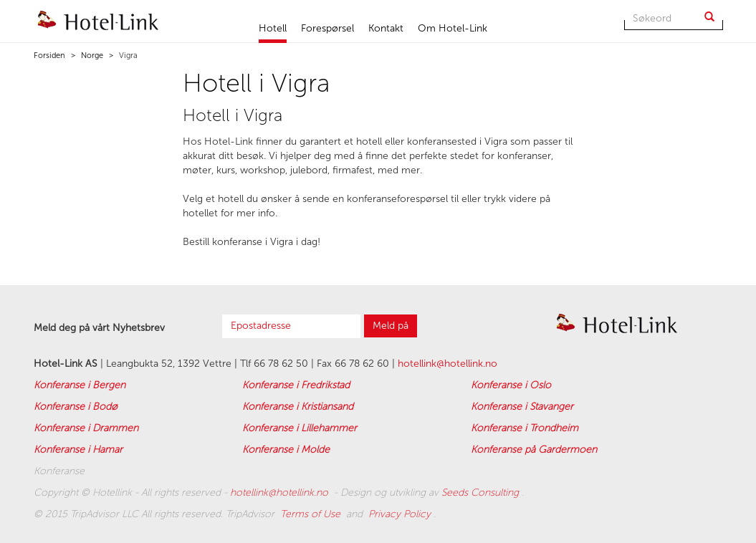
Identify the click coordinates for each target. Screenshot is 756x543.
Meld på (391, 326)
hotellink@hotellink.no (448, 364)
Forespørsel (327, 28)
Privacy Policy (401, 514)
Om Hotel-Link (453, 28)
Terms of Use (312, 514)
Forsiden (49, 56)
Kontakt (386, 28)
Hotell (273, 28)
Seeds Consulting (482, 492)
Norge (91, 56)
